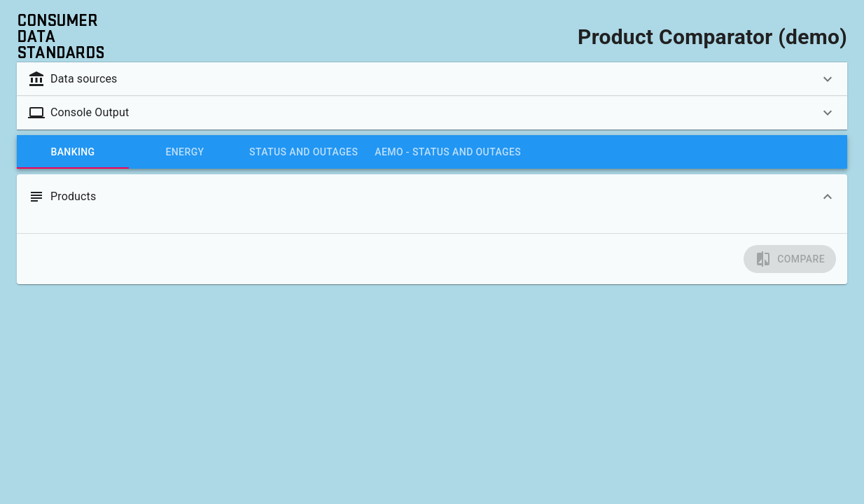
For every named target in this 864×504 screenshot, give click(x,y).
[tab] (73, 152)
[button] (432, 79)
